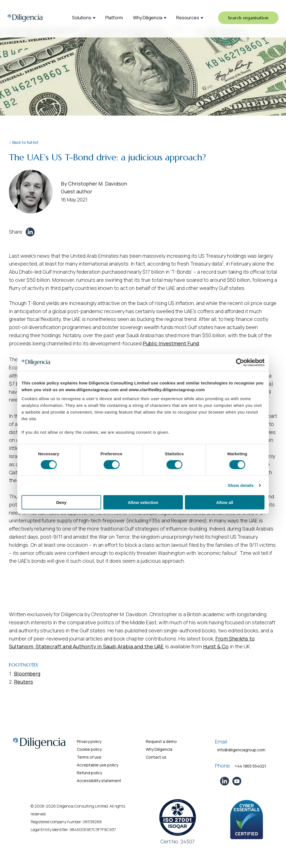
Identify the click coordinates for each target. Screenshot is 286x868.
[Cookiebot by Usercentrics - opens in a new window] (240, 363)
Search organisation (247, 18)
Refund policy (89, 773)
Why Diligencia (148, 18)
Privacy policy (89, 741)
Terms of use (89, 757)
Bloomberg (27, 674)
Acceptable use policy (97, 765)
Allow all (225, 502)
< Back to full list (24, 142)
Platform (114, 18)
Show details (241, 485)
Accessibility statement (99, 781)
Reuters (23, 682)
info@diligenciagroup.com (241, 750)
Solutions (82, 18)
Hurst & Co (216, 646)
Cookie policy (89, 749)
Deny (61, 502)
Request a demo (161, 741)
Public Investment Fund (171, 343)
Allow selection (143, 502)
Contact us (156, 757)
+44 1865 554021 (250, 766)
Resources (188, 18)
